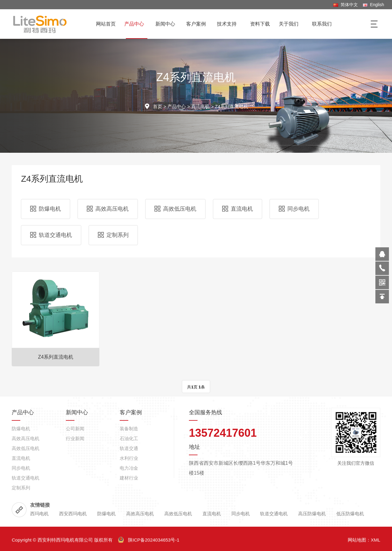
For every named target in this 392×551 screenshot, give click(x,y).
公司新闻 (75, 523)
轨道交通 (129, 543)
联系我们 (322, 24)
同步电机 (294, 209)
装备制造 (129, 523)
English (374, 5)
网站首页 (106, 24)
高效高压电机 (108, 209)
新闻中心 (168, 24)
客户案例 (198, 24)
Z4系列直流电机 (231, 106)
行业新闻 (75, 533)
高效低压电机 (175, 209)
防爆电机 (46, 209)
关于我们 (291, 24)
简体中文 (346, 5)
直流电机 (200, 106)
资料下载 (260, 24)
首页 (158, 106)
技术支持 (229, 24)
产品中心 (136, 24)
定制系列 (113, 235)
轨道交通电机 (51, 235)
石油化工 (129, 533)
